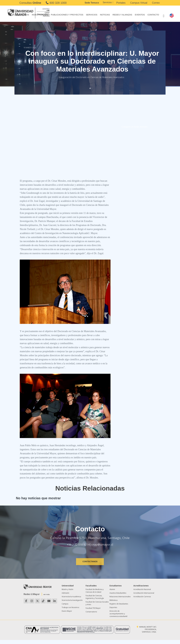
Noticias (105, 15)
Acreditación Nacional (142, 589)
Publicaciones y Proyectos (67, 15)
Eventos (140, 15)
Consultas (30, 3)
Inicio (11, 15)
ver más (46, 594)
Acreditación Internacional (144, 593)
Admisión (65, 593)
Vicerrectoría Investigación (72, 600)
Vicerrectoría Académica (71, 597)
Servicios (107, 2)
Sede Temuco (92, 3)
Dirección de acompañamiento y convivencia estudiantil (118, 614)
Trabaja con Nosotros (70, 607)
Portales (121, 3)
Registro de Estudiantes (119, 604)
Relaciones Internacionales (120, 597)
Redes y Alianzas (122, 15)
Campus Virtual (139, 3)
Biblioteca (113, 600)
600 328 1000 (56, 3)
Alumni (112, 589)
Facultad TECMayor (93, 608)
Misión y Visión (67, 589)
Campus (65, 604)
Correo (156, 3)
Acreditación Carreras (142, 597)
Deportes (113, 607)
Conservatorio (91, 612)
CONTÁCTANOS (90, 562)
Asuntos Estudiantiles (118, 593)
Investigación (40, 15)
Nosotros (23, 15)
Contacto (153, 15)
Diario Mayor (67, 611)
